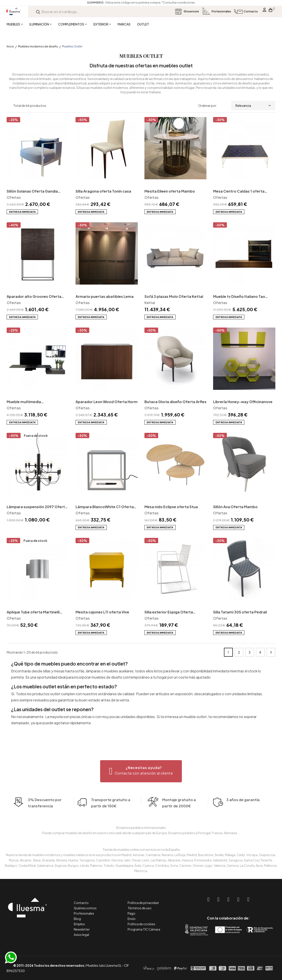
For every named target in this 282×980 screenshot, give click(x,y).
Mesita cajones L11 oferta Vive (102, 612)
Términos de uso (140, 908)
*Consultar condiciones (178, 2)
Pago (131, 913)
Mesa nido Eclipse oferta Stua (171, 507)
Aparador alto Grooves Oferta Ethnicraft (34, 297)
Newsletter (82, 929)
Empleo (79, 924)
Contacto (81, 903)
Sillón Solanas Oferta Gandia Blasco (32, 192)
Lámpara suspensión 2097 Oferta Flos (37, 507)
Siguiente (271, 652)
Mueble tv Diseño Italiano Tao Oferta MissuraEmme (239, 297)
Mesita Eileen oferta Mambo (170, 191)
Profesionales (84, 913)
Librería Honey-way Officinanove (243, 402)
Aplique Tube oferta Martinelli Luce (33, 612)
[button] (141, 771)
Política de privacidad (143, 903)
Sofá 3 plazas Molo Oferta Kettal (174, 296)
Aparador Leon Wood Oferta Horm (107, 402)
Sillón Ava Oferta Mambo (235, 507)
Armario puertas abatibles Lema (105, 296)
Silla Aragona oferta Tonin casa (103, 191)
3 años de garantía (243, 806)
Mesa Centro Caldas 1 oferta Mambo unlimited (239, 192)
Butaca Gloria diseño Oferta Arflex (175, 402)
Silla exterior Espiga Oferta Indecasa (169, 612)
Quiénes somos (85, 908)
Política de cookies (141, 924)
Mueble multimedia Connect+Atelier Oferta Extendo (36, 402)
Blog (77, 919)
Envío (132, 919)
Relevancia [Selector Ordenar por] (253, 105)
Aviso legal (81, 935)
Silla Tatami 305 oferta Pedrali (240, 612)
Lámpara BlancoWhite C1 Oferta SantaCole (105, 507)
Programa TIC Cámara (144, 929)
